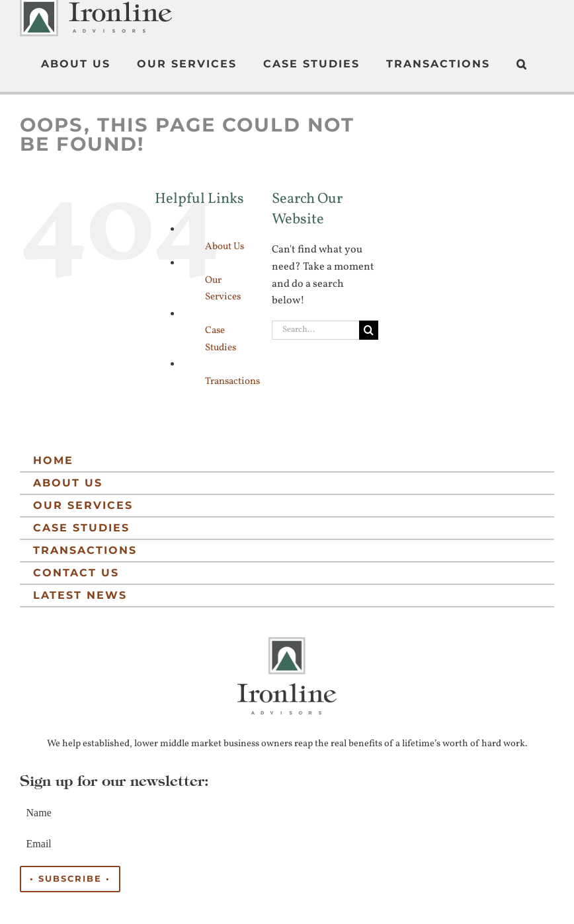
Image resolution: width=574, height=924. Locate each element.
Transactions (232, 380)
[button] (522, 64)
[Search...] (315, 328)
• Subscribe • (70, 877)
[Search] (369, 328)
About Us (225, 245)
